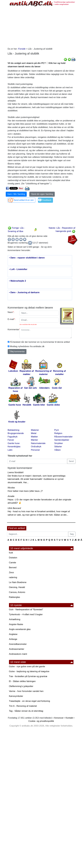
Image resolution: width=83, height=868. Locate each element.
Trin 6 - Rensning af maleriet (23, 706)
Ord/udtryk (36, 447)
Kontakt (69, 718)
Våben (58, 450)
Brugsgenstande (16, 433)
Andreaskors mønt (18, 654)
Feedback (47, 200)
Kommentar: (13, 329)
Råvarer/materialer (64, 437)
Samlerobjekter (62, 440)
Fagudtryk (13, 437)
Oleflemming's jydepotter (21, 686)
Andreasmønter (17, 649)
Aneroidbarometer (18, 644)
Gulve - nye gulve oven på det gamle (27, 666)
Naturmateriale (38, 443)
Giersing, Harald (17, 587)
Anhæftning (15, 619)
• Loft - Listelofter (18, 269)
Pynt (57, 430)
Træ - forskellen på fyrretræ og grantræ (28, 676)
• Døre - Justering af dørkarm (24, 292)
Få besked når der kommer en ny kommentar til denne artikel (40, 342)
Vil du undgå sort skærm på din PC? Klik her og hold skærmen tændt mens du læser (37, 65)
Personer (36, 450)
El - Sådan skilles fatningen (22, 681)
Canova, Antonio (17, 592)
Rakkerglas (15, 597)
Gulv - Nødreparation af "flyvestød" (26, 610)
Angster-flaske (16, 624)
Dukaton (13, 558)
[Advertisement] (40, 26)
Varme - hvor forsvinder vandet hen (26, 691)
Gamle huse (14, 443)
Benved (13, 568)
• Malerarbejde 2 (18, 281)
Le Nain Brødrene (18, 582)
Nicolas (11, 488)
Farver (11, 440)
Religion (58, 433)
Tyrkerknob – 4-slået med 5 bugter (26, 614)
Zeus (11, 572)
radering (13, 577)
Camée (13, 563)
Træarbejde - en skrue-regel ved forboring (30, 701)
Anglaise (13, 634)
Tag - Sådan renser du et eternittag (26, 711)
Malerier (35, 430)
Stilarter (58, 447)
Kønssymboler (16, 696)
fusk (11, 553)
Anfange (13, 639)
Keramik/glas (14, 447)
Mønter (35, 440)
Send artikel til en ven (24, 200)
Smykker (59, 443)
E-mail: (12, 319)
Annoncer (59, 718)
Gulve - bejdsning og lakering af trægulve (29, 671)
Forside (22, 49)
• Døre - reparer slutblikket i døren (27, 258)
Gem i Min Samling (16, 194)
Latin (10, 450)
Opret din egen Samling (42, 194)
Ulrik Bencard (14, 508)
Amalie (11, 496)
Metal (34, 433)
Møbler (34, 437)
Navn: (11, 312)
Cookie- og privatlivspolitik (41, 721)
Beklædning (14, 430)
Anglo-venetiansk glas (20, 629)
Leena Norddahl (16, 472)
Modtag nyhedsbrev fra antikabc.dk (27, 346)
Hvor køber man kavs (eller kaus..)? (25, 491)
